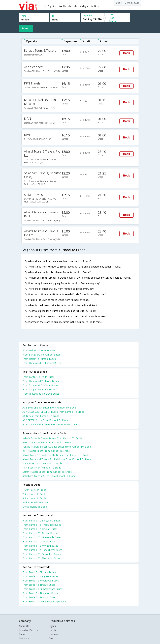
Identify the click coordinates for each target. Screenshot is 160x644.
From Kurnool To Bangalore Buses (41, 521)
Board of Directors (29, 630)
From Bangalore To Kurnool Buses (41, 355)
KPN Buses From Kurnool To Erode (42, 468)
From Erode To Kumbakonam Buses (42, 589)
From (23, 16)
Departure (88, 16)
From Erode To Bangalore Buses (40, 576)
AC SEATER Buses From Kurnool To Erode (45, 420)
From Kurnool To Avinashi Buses (40, 546)
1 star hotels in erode (34, 490)
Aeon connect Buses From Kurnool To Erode (47, 442)
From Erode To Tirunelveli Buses (40, 593)
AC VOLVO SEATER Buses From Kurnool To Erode (50, 424)
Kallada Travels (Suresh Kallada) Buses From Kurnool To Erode (57, 447)
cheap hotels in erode (35, 507)
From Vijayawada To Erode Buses (41, 394)
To (53, 16)
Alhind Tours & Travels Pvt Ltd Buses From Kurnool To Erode (56, 455)
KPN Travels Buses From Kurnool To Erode (46, 451)
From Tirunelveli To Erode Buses (40, 385)
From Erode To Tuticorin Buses (40, 597)
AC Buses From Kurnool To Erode (41, 416)
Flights (52, 626)
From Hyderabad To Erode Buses (41, 381)
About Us (24, 626)
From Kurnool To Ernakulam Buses (42, 554)
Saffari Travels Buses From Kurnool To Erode (47, 472)
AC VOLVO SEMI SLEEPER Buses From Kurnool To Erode (53, 412)
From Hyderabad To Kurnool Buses (42, 363)
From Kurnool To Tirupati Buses (40, 529)
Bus (51, 638)
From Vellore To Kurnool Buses (40, 350)
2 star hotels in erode (34, 494)
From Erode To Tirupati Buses (39, 585)
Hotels (52, 630)
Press (22, 634)
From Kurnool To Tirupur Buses (40, 533)
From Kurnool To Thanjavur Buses (41, 558)
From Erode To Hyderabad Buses (41, 581)
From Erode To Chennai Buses (39, 572)
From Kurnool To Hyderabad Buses (42, 525)
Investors (24, 638)
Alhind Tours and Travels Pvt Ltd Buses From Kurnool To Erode (57, 459)
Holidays (53, 634)
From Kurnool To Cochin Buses (40, 541)
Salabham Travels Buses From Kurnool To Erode (49, 476)
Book (126, 53)
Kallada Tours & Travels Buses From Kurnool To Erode (52, 438)
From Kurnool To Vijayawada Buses (42, 537)
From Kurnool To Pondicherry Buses (42, 550)
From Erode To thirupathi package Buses (45, 602)
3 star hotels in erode (34, 498)
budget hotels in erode (35, 502)
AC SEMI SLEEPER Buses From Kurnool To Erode (49, 408)
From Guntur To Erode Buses (38, 377)
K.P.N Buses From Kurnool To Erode (42, 463)
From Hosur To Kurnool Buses (39, 359)
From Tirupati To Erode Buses (39, 389)
